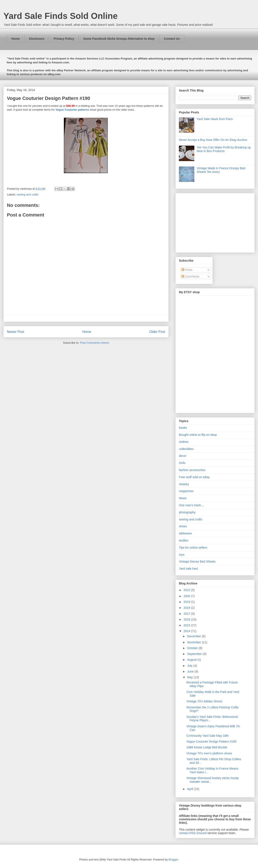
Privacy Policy (64, 39)
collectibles (186, 449)
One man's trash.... (192, 505)
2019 (187, 602)
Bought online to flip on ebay (198, 435)
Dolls (182, 463)
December (194, 636)
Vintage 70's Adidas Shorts (204, 701)
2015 (187, 625)
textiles (184, 540)
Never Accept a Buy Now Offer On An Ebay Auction (213, 140)
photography (187, 512)
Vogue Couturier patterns (72, 110)
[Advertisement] (206, 222)
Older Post (157, 332)
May (190, 677)
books (183, 428)
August (192, 660)
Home (16, 39)
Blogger (173, 860)
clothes (184, 442)
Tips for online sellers (193, 548)
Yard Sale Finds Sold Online (61, 16)
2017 (187, 614)
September (195, 654)
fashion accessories (192, 470)
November (194, 642)
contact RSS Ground (193, 833)
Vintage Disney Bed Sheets (197, 561)
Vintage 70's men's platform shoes (209, 753)
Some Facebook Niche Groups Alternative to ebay (119, 39)
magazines (186, 491)
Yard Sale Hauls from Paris (215, 119)
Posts (187, 270)
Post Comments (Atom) (94, 343)
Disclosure (37, 39)
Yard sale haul (188, 569)
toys (182, 555)
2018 (187, 608)
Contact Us (172, 39)
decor (183, 456)
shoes (183, 526)
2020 (187, 596)
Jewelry (184, 484)
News (183, 498)
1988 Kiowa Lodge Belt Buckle (207, 747)
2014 (187, 631)
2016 (187, 619)
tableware (185, 533)
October (193, 648)
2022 (187, 590)
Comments (190, 276)
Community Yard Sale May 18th (207, 736)
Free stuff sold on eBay (194, 477)
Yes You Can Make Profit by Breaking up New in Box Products (224, 149)
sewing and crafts (28, 194)
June (191, 671)
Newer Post (16, 332)
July (190, 666)
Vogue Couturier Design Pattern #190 (211, 741)
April (190, 789)
